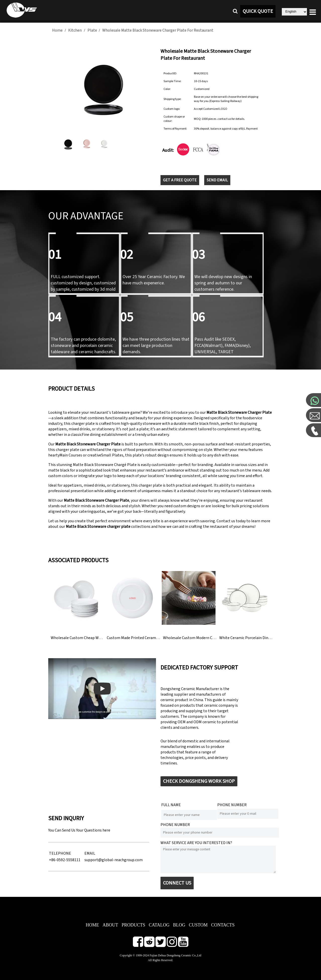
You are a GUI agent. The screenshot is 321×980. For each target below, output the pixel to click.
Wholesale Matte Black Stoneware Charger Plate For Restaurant (158, 30)
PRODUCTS (133, 925)
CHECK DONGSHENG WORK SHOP (199, 781)
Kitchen (75, 30)
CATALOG (159, 925)
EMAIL (90, 853)
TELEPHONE (60, 853)
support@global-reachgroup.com (114, 860)
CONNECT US (177, 883)
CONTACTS (223, 925)
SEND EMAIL (217, 180)
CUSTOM (198, 925)
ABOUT (110, 925)
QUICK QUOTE (258, 11)
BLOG (179, 925)
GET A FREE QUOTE (180, 180)
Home (57, 30)
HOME (92, 925)
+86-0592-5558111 (65, 860)
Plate (93, 30)
